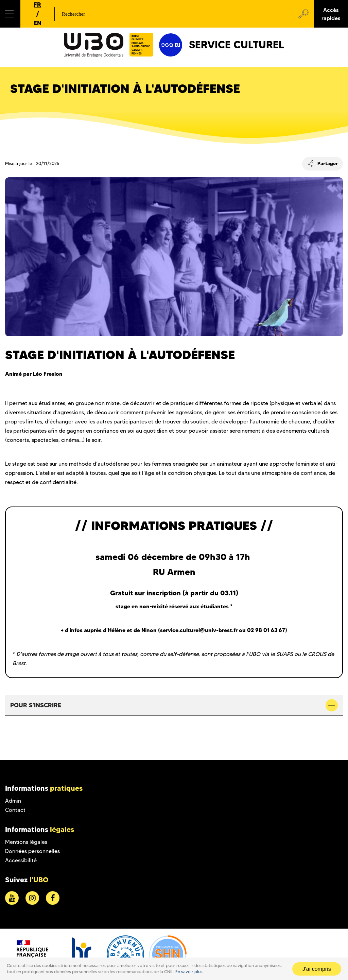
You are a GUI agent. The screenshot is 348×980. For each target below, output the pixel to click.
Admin (13, 801)
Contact (15, 810)
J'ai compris (317, 969)
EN (38, 23)
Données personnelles (32, 851)
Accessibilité (21, 860)
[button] (10, 14)
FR (37, 5)
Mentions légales (26, 842)
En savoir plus (189, 972)
